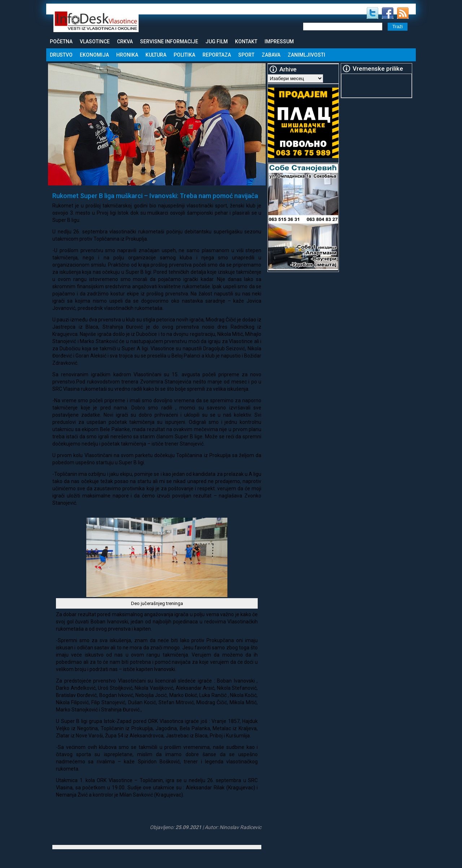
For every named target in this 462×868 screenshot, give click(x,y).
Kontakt (246, 41)
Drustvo (61, 55)
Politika (184, 55)
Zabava (271, 55)
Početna (61, 41)
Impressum (279, 41)
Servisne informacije (169, 41)
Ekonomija (94, 55)
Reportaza (217, 55)
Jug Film (217, 41)
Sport (246, 55)
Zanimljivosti (306, 55)
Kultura (156, 55)
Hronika (127, 55)
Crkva (125, 41)
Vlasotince (95, 41)
